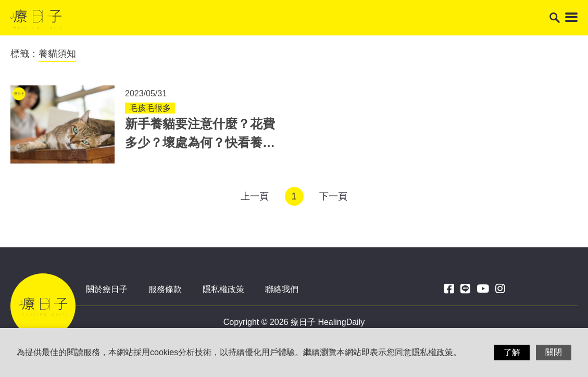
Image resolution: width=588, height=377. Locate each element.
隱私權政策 (223, 289)
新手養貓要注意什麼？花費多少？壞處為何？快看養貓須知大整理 (200, 142)
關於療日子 (107, 289)
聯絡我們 (282, 289)
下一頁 (333, 196)
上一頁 (255, 196)
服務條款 (165, 289)
